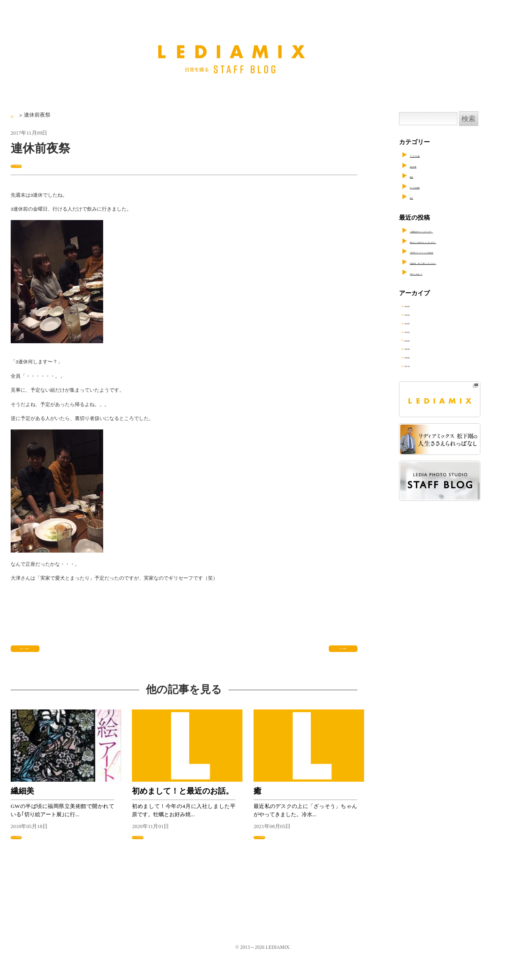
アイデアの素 (428, 155)
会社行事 (422, 165)
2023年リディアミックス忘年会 (453, 251)
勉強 (416, 176)
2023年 (421, 315)
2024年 (421, 306)
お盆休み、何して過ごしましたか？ (459, 262)
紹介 (416, 197)
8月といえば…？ (433, 273)
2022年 (421, 325)
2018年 (421, 362)
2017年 (421, 372)
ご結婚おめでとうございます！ (453, 230)
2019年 (421, 353)
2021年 (421, 334)
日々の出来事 (29, 165)
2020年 (421, 344)
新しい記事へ (32, 655)
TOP (15, 115)
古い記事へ (339, 655)
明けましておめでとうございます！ (459, 241)
